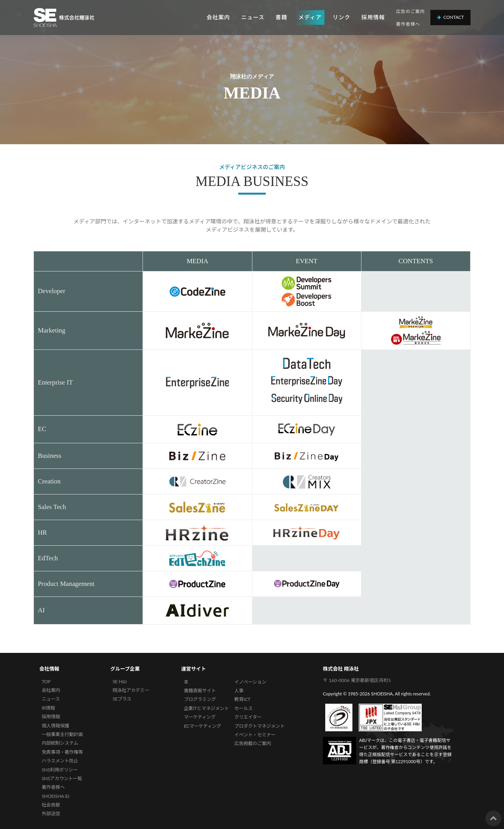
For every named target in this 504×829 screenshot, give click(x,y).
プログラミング (200, 699)
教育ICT (242, 699)
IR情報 (48, 708)
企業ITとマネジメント (206, 708)
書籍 (282, 17)
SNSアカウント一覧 (62, 778)
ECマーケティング (202, 726)
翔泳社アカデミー (131, 690)
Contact (450, 17)
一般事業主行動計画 (62, 734)
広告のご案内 (410, 11)
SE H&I (120, 681)
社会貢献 (51, 805)
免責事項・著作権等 (62, 752)
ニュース (253, 17)
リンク (342, 17)
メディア (310, 17)
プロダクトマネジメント (259, 726)
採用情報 (373, 17)
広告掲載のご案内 (253, 743)
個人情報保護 (56, 726)
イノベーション (250, 682)
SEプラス (122, 699)
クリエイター (248, 717)
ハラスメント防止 (60, 761)
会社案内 (218, 17)
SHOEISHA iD (56, 796)
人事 (239, 691)
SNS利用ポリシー (60, 770)
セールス (243, 708)
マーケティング (200, 717)
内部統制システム (60, 743)
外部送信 (51, 813)
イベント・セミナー (255, 735)
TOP (46, 681)
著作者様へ (408, 24)
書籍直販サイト (200, 691)
